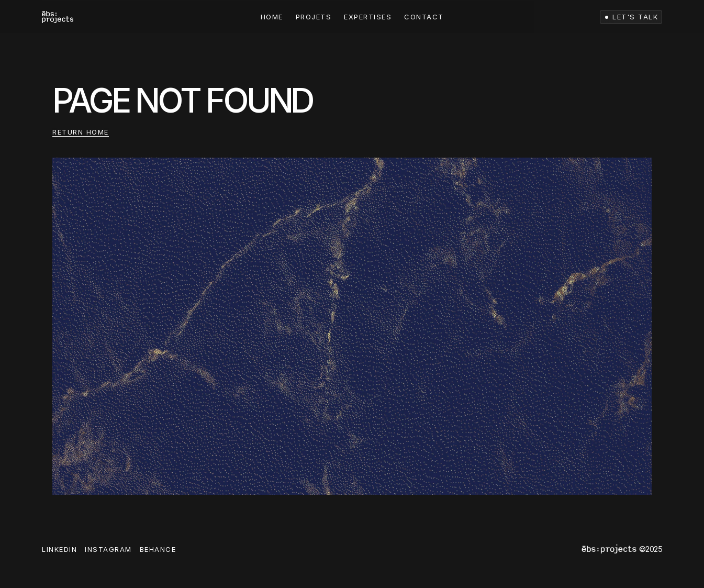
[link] (58, 17)
